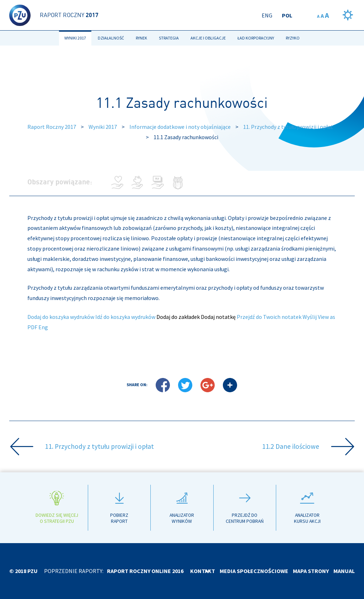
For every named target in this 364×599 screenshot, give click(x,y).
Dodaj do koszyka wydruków (61, 317)
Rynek (141, 38)
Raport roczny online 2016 (145, 571)
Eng (267, 15)
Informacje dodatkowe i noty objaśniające (180, 127)
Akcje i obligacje (208, 38)
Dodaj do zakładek (178, 317)
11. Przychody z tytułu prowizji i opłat (288, 127)
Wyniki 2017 (75, 38)
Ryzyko (293, 38)
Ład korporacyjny (256, 38)
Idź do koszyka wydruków (125, 317)
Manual (344, 571)
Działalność (111, 38)
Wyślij (310, 317)
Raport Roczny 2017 (52, 127)
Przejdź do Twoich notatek (269, 317)
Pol (287, 15)
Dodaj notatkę (218, 317)
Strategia (169, 38)
